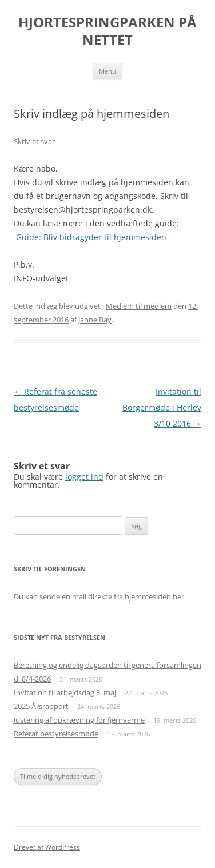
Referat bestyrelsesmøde (56, 734)
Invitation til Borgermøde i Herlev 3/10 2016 (162, 407)
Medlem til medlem (139, 306)
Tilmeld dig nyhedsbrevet (58, 776)
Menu (107, 71)
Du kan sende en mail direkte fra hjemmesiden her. (100, 596)
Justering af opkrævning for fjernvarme (79, 720)
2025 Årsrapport (41, 706)
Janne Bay (95, 320)
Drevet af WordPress (47, 847)
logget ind (84, 477)
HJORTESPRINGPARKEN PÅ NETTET (107, 31)
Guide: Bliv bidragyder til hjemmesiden (91, 237)
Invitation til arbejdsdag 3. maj (65, 692)
